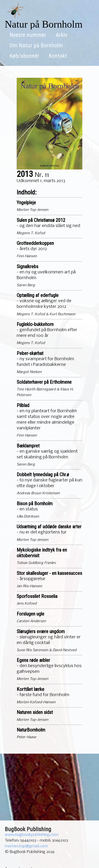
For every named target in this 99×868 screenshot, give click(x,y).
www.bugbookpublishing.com (32, 835)
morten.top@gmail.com (26, 846)
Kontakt (58, 56)
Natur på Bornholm (44, 24)
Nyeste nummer (28, 35)
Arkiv (62, 35)
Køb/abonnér (24, 56)
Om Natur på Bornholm (36, 45)
